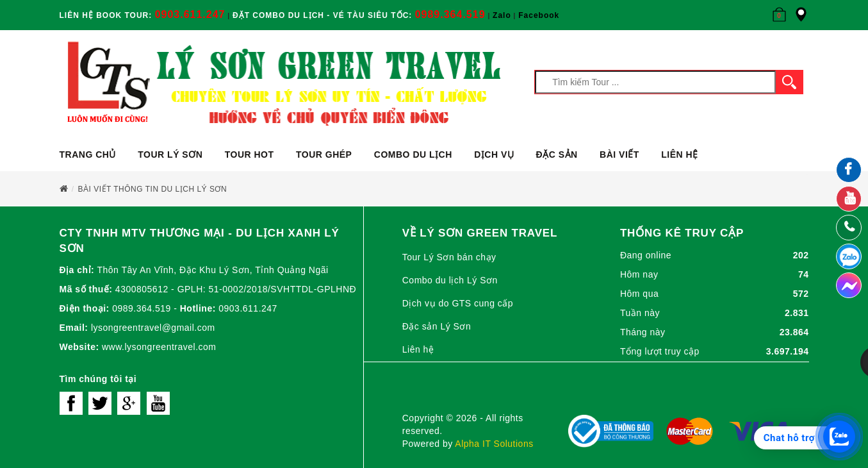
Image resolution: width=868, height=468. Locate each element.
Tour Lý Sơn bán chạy (449, 257)
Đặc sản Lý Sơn (437, 326)
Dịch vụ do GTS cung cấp (458, 303)
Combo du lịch (413, 155)
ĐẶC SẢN (557, 155)
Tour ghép (324, 155)
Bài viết (619, 155)
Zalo (502, 15)
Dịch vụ (494, 155)
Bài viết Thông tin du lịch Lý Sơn (153, 189)
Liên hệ (679, 155)
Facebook (539, 15)
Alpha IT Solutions (494, 444)
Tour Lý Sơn (170, 155)
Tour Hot (250, 155)
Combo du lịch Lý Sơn (450, 280)
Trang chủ (88, 155)
